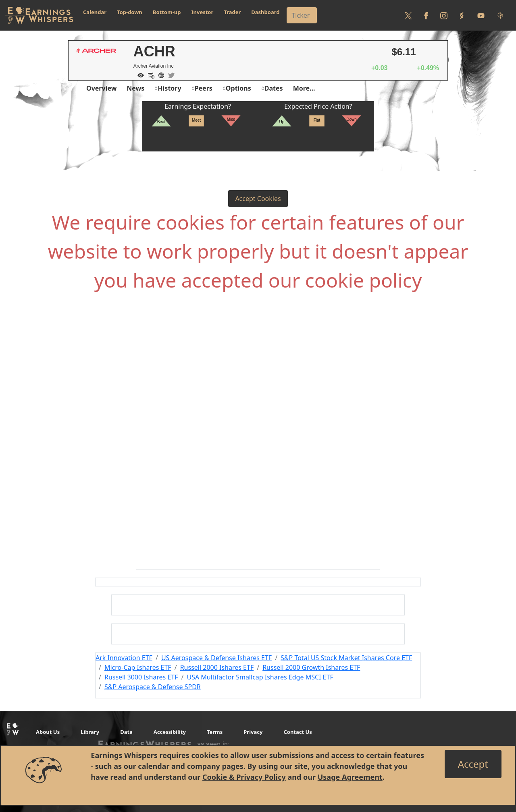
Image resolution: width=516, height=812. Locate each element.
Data (126, 732)
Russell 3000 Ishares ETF (141, 677)
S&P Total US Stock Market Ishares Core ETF (346, 658)
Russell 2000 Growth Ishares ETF (311, 667)
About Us (48, 732)
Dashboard (265, 12)
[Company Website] (159, 75)
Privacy (253, 732)
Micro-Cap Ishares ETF (138, 667)
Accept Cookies (258, 199)
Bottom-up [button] (167, 12)
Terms (215, 732)
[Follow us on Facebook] (426, 15)
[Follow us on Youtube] (481, 15)
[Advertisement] (258, 387)
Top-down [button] (130, 12)
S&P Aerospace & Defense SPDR (153, 687)
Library (90, 732)
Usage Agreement (350, 777)
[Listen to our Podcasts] (500, 15)
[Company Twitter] (169, 75)
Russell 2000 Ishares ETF (217, 667)
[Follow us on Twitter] (408, 15)
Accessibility (170, 732)
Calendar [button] (95, 12)
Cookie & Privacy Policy (244, 777)
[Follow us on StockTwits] (462, 15)
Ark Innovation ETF (124, 658)
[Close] (473, 764)
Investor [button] (203, 12)
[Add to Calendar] (149, 75)
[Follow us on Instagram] (444, 15)
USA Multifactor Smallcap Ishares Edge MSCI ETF (260, 677)
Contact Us (298, 732)
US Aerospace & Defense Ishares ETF (216, 658)
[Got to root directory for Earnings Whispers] (39, 15)
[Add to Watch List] (139, 75)
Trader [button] (232, 12)
